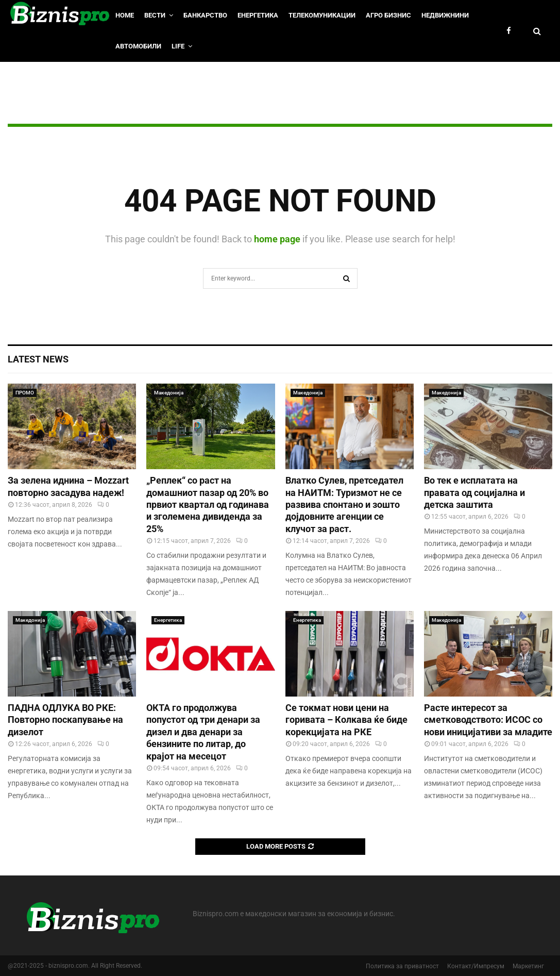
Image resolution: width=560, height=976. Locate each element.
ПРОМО (25, 393)
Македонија (169, 393)
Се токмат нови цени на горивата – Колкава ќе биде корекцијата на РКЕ (346, 720)
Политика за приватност (402, 966)
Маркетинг (528, 966)
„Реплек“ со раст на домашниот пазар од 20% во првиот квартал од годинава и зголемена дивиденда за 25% (208, 504)
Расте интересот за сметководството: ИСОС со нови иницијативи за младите (488, 720)
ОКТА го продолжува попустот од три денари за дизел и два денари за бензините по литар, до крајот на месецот (203, 732)
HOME (125, 15)
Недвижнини (445, 15)
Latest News (38, 359)
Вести (155, 15)
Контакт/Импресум (476, 966)
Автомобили (138, 46)
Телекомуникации (322, 15)
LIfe (178, 46)
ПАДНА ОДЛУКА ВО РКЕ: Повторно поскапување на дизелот (65, 720)
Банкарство (205, 15)
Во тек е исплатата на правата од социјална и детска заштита (474, 492)
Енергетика (258, 15)
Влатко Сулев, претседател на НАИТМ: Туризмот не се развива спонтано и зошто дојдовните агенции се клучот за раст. (344, 504)
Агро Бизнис (388, 15)
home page (277, 239)
